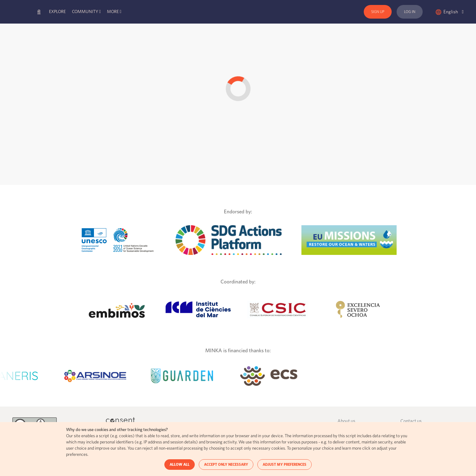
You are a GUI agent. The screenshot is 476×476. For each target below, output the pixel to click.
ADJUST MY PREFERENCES (285, 465)
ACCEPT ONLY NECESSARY (226, 465)
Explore (57, 12)
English (454, 12)
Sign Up (378, 12)
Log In (410, 12)
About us (346, 421)
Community (85, 12)
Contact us (411, 421)
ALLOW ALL (180, 465)
